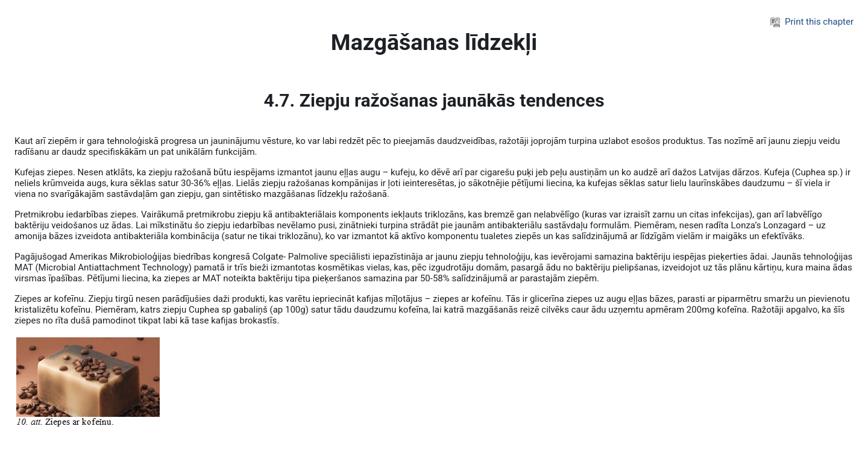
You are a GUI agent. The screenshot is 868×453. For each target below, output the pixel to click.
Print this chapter (812, 22)
